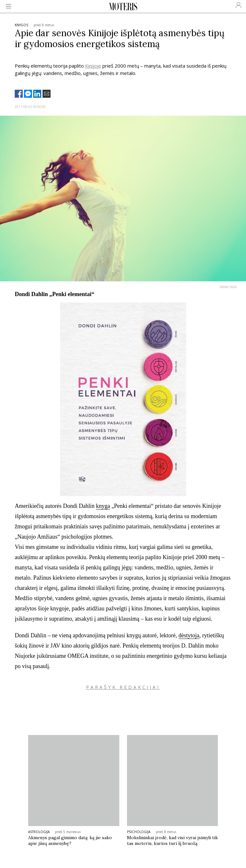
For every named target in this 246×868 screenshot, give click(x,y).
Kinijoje (93, 66)
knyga (103, 506)
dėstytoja (189, 635)
